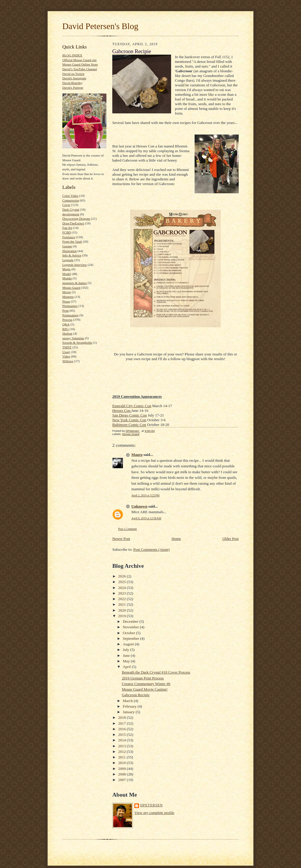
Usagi (66, 352)
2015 (122, 734)
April (127, 667)
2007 (122, 780)
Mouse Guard (71, 288)
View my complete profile (154, 813)
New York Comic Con (129, 420)
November (131, 627)
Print (66, 310)
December (131, 621)
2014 (122, 740)
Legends (68, 260)
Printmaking (70, 315)
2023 (122, 593)
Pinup (66, 301)
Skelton (67, 333)
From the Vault (72, 241)
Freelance (69, 237)
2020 (122, 610)
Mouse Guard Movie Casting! (145, 689)
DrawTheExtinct (73, 223)
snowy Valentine (73, 338)
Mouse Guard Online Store (80, 64)
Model (67, 274)
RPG (66, 329)
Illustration (70, 251)
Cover (66, 205)
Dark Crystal (71, 209)
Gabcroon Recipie (136, 695)
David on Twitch (73, 74)
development (71, 214)
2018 (122, 717)
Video (66, 356)
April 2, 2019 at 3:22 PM (145, 495)
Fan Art (67, 228)
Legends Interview (75, 265)
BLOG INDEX (72, 55)
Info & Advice (72, 255)
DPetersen (152, 805)
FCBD (67, 232)
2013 (122, 746)
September (132, 638)
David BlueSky (72, 83)
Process (67, 320)
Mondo (67, 278)
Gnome (67, 246)
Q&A (66, 324)
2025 (122, 582)
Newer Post (121, 539)
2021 (122, 604)
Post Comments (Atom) (152, 549)
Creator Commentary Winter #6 (146, 684)
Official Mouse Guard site (80, 60)
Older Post (231, 539)
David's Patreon (73, 88)
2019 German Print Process (143, 678)
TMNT (67, 347)
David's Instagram (74, 78)
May (127, 661)
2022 (122, 599)
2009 (122, 769)
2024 (122, 588)
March (128, 701)
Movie (67, 292)
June (127, 655)
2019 (122, 616)
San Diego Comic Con (129, 415)
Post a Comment (128, 529)
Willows (68, 361)
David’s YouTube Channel (80, 69)
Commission (71, 200)
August (129, 644)
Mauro (137, 455)
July (127, 650)
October (129, 633)
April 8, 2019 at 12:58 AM (146, 518)
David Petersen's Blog (100, 26)
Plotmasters (70, 306)
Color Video (70, 196)
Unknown (139, 506)
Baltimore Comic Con (129, 425)
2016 (122, 729)
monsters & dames (75, 283)
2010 (122, 763)
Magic (67, 269)
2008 (122, 774)
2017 (122, 723)
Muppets (68, 297)
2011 (122, 757)
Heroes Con (122, 411)
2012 (122, 752)
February (130, 706)
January (129, 712)
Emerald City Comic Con (132, 406)
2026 (122, 576)
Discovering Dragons (76, 219)
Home (176, 539)
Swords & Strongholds (77, 343)
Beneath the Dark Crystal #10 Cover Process (156, 672)
